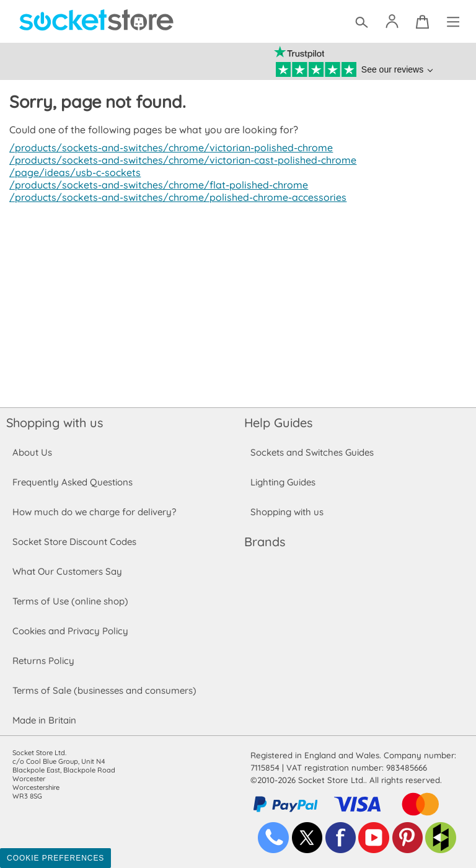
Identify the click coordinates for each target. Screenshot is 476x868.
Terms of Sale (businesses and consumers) (104, 690)
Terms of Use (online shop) (70, 601)
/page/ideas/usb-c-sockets (73, 172)
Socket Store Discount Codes (74, 542)
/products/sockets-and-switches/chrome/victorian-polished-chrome (167, 148)
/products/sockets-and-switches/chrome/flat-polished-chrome (155, 185)
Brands (265, 542)
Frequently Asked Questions (72, 482)
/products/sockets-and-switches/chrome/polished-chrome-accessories (174, 197)
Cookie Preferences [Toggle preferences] (55, 858)
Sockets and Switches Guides (312, 452)
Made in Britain (45, 720)
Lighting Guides (283, 482)
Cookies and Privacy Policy (70, 631)
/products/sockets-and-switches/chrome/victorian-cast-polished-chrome (179, 160)
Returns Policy (43, 661)
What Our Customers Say (67, 571)
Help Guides (278, 423)
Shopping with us (55, 423)
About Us (32, 452)
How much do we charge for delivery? (94, 512)
